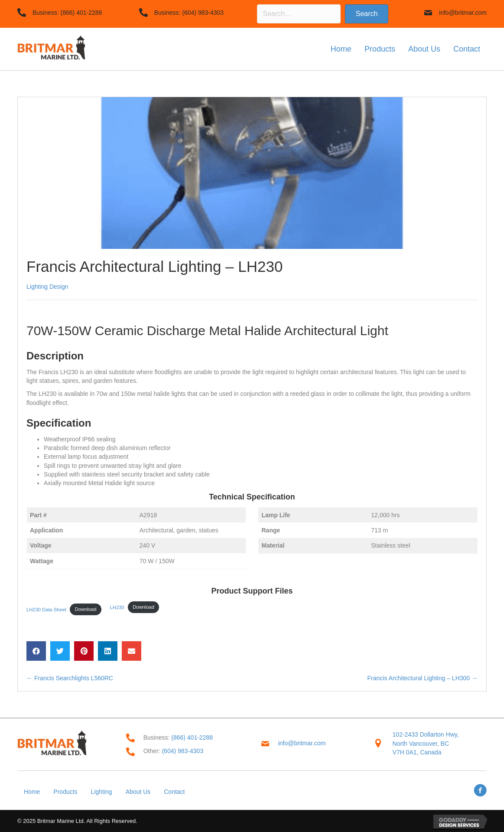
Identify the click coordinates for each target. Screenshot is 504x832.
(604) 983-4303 (203, 13)
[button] (367, 14)
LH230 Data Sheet (46, 609)
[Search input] (299, 14)
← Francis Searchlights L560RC (70, 678)
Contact (174, 792)
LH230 (117, 607)
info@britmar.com (463, 13)
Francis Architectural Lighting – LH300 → (423, 678)
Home (32, 792)
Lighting (102, 792)
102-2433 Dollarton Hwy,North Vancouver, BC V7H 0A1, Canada (426, 743)
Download (86, 609)
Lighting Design (47, 287)
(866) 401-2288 (81, 13)
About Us (138, 792)
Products (65, 792)
